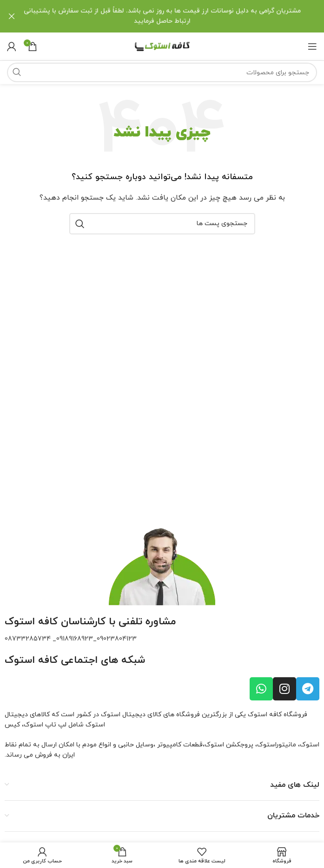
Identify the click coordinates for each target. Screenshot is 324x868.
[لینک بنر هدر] (176, 16)
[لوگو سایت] (162, 45)
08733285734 (28, 638)
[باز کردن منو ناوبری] (312, 46)
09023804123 (117, 638)
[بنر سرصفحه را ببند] (12, 16)
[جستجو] (162, 72)
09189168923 (75, 638)
